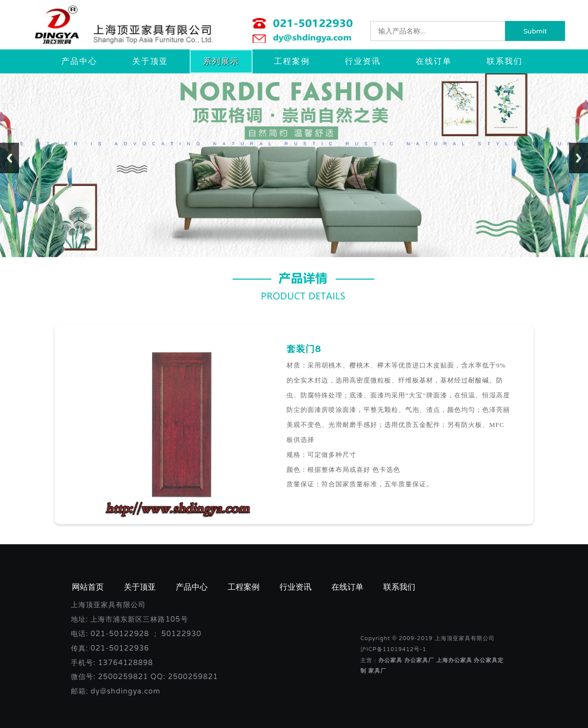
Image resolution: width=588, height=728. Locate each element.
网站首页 (88, 587)
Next (579, 158)
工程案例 (292, 61)
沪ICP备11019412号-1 (393, 649)
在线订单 (434, 61)
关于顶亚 (150, 61)
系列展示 (221, 61)
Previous (9, 158)
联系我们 (505, 61)
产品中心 (79, 61)
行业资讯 (363, 61)
